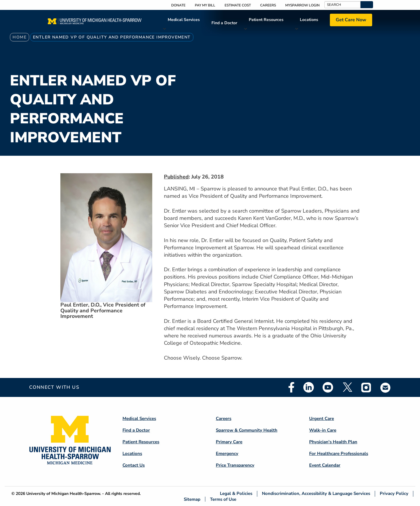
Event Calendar (325, 465)
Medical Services (184, 20)
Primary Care (229, 442)
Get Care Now (351, 20)
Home (20, 37)
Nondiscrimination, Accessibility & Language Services (316, 494)
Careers (268, 5)
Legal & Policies (236, 494)
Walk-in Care (323, 430)
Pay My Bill (205, 5)
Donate (178, 5)
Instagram (366, 387)
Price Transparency (235, 465)
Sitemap (192, 499)
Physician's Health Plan (333, 442)
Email (386, 387)
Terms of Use (223, 499)
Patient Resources (266, 20)
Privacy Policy (394, 494)
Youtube (328, 387)
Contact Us (134, 465)
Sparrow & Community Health (247, 430)
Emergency (227, 454)
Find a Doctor (224, 23)
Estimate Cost (238, 5)
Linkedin (309, 387)
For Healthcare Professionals (339, 454)
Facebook (291, 387)
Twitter (347, 387)
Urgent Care (322, 419)
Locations (309, 20)
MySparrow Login (302, 5)
